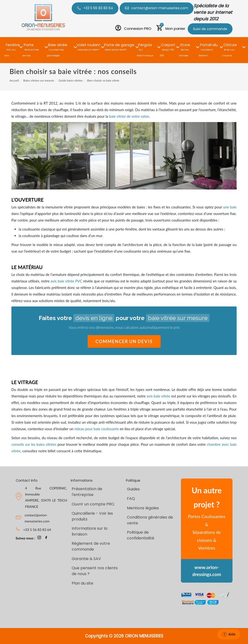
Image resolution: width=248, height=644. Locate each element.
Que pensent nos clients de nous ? (95, 571)
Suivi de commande (210, 29)
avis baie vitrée (158, 396)
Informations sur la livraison (89, 531)
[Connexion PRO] (133, 29)
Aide (229, 634)
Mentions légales (143, 508)
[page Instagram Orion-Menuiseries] (39, 538)
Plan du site (82, 583)
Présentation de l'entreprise (87, 492)
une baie (230, 207)
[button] (13, 44)
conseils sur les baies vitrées (34, 444)
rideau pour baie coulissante (97, 429)
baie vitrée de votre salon (129, 116)
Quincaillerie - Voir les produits (92, 516)
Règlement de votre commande (91, 546)
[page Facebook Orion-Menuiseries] (46, 538)
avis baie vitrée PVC (66, 281)
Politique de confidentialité (141, 535)
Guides (133, 489)
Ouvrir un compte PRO (93, 504)
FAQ (131, 499)
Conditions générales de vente (150, 520)
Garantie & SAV (86, 559)
